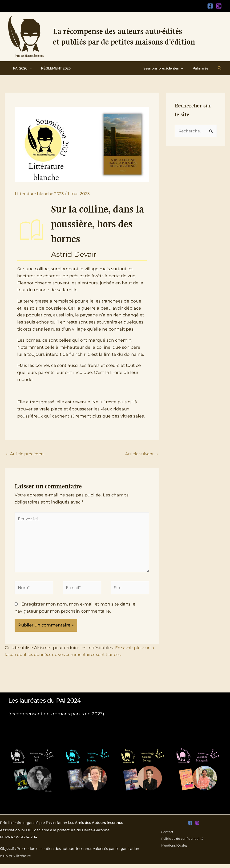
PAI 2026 (21, 68)
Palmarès (202, 68)
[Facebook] (210, 6)
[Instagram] (219, 6)
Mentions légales (174, 850)
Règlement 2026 (52, 68)
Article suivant (141, 454)
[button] (28, 68)
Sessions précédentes (167, 68)
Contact (167, 836)
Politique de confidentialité (183, 843)
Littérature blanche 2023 (41, 194)
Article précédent (26, 454)
